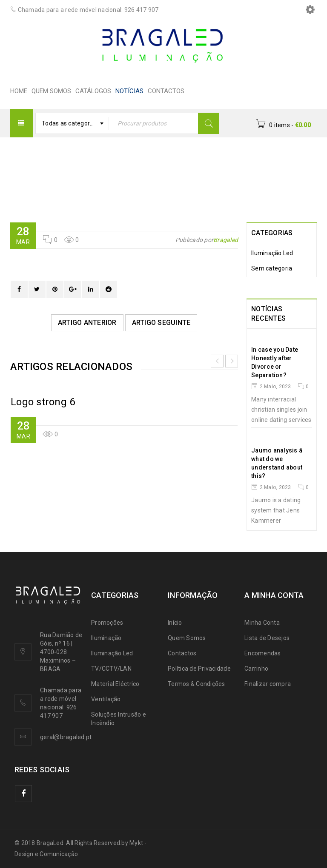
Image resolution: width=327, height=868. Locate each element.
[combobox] (72, 123)
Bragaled (226, 240)
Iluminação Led (272, 253)
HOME (120, 177)
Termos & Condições (196, 684)
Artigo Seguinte (161, 323)
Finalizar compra (268, 684)
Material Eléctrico (115, 684)
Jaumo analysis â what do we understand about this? (282, 463)
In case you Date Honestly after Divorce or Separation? (275, 362)
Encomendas (263, 653)
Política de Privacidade (199, 669)
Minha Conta (262, 623)
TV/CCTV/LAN (111, 669)
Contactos (182, 653)
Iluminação (106, 638)
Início (175, 623)
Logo (152, 177)
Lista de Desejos (267, 638)
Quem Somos (187, 638)
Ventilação (106, 699)
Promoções (107, 623)
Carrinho (256, 669)
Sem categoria (272, 268)
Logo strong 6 (43, 402)
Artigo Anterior (87, 323)
